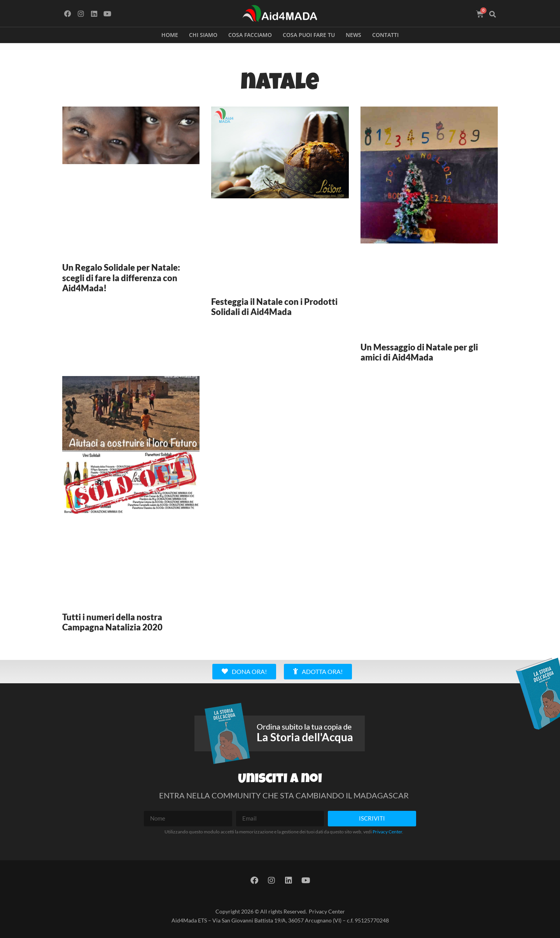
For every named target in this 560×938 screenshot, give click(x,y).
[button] (493, 14)
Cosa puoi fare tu (309, 35)
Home (170, 35)
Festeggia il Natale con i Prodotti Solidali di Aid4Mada (274, 307)
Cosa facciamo (250, 35)
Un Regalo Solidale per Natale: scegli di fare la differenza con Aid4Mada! (121, 278)
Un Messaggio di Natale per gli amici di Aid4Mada (419, 352)
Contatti (385, 35)
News (353, 35)
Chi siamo (203, 35)
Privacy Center (387, 832)
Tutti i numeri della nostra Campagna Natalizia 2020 (112, 622)
